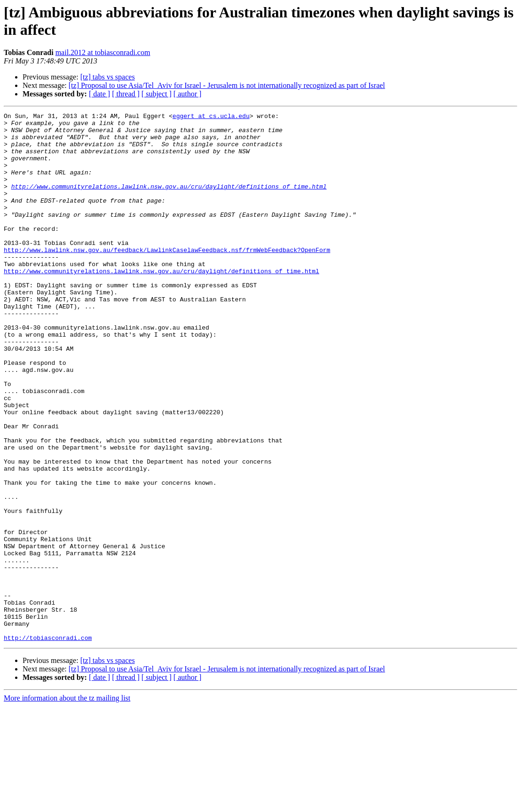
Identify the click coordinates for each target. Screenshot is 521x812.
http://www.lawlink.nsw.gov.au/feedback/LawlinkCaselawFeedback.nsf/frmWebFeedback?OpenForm (167, 278)
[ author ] (188, 94)
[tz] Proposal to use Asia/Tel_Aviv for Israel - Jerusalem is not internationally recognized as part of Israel (227, 85)
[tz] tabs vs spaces (108, 77)
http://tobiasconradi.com (48, 743)
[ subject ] (157, 94)
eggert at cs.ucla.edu (211, 117)
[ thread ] (126, 94)
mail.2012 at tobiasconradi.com (103, 52)
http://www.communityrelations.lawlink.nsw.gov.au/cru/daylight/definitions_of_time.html (169, 202)
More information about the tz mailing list (67, 804)
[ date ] (99, 94)
